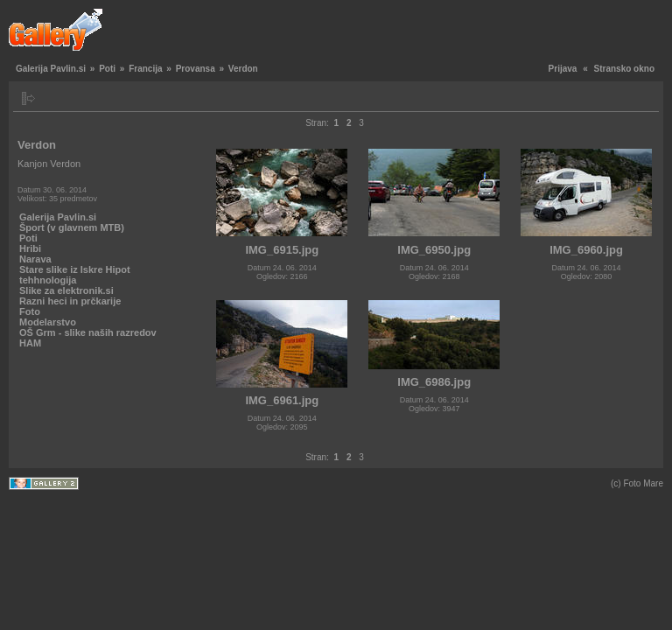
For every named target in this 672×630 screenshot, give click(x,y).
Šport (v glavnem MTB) (72, 227)
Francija (145, 69)
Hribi (30, 248)
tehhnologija (48, 280)
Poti (107, 69)
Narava (35, 259)
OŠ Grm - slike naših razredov (88, 332)
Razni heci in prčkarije (70, 301)
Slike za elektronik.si (66, 290)
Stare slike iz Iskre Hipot (75, 269)
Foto (30, 311)
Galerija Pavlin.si (51, 69)
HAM (30, 343)
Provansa (196, 69)
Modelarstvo (48, 322)
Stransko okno (624, 69)
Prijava (563, 69)
